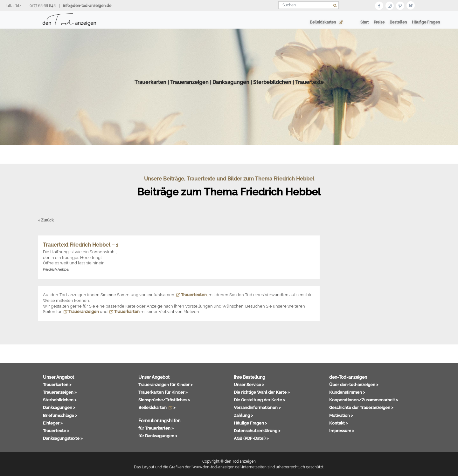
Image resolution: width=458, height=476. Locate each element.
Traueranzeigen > (60, 392)
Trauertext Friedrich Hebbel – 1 (81, 245)
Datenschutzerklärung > (257, 431)
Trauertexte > (56, 431)
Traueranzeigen (189, 89)
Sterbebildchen (272, 89)
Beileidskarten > (157, 407)
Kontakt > (339, 423)
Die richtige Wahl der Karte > (262, 392)
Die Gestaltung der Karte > (260, 400)
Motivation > (341, 415)
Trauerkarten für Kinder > (163, 392)
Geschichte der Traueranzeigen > (361, 407)
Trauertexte (309, 89)
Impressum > (342, 431)
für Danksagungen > (158, 436)
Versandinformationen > (257, 407)
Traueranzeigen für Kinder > (166, 384)
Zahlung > (243, 415)
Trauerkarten (150, 89)
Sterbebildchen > (60, 400)
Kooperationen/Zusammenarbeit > (364, 400)
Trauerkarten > (57, 384)
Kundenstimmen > (347, 392)
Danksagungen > (59, 407)
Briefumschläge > (60, 415)
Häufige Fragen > (250, 423)
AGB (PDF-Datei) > (251, 438)
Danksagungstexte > (63, 438)
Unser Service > (249, 384)
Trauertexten (191, 295)
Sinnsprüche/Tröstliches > (164, 400)
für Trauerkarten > (156, 428)
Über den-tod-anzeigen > (354, 384)
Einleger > (53, 423)
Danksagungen (231, 89)
